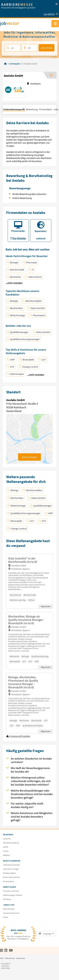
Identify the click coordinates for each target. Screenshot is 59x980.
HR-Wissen (7, 899)
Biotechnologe (16, 315)
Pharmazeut (37, 315)
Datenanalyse (15, 374)
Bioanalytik (27, 359)
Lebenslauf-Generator (12, 865)
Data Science (34, 277)
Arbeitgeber (15, 64)
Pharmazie (30, 262)
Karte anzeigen (29, 457)
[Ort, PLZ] (29, 48)
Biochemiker (15, 308)
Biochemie (14, 277)
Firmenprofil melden (20, 736)
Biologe (12, 301)
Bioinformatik (16, 270)
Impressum (21, 958)
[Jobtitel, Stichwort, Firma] (12, 48)
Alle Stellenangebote (11, 843)
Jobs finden (47, 48)
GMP (11, 359)
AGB (2, 958)
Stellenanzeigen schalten (13, 895)
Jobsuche (7, 839)
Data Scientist (36, 308)
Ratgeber (7, 855)
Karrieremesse (9, 881)
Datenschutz (10, 958)
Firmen (6, 851)
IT (31, 270)
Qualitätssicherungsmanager (23, 339)
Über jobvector (9, 909)
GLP (42, 359)
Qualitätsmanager (18, 332)
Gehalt (6, 847)
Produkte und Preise (11, 891)
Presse (6, 917)
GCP (11, 367)
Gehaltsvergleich (9, 873)
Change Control (29, 367)
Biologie (13, 262)
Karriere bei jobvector (11, 913)
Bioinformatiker (32, 301)
